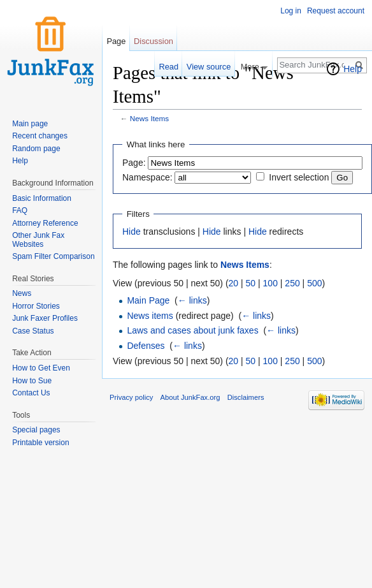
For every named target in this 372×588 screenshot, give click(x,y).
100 (270, 283)
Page (116, 41)
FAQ (20, 210)
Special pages (36, 430)
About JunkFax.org (190, 397)
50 (251, 283)
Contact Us (31, 393)
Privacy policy (131, 397)
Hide (132, 232)
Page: (134, 163)
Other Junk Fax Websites (38, 240)
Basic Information (42, 198)
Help (353, 69)
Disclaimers (246, 397)
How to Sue (32, 381)
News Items (149, 118)
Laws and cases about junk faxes (192, 330)
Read (168, 67)
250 (292, 283)
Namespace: (147, 177)
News (22, 293)
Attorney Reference (45, 223)
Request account (336, 11)
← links (192, 300)
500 (314, 283)
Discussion (154, 41)
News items (150, 316)
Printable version (40, 443)
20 (234, 283)
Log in (291, 11)
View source (209, 67)
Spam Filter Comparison (53, 256)
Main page (30, 124)
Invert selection (299, 177)
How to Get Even (41, 368)
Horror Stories (36, 306)
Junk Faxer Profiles (45, 318)
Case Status (33, 331)
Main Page (148, 300)
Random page (36, 149)
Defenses (146, 346)
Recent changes (40, 136)
